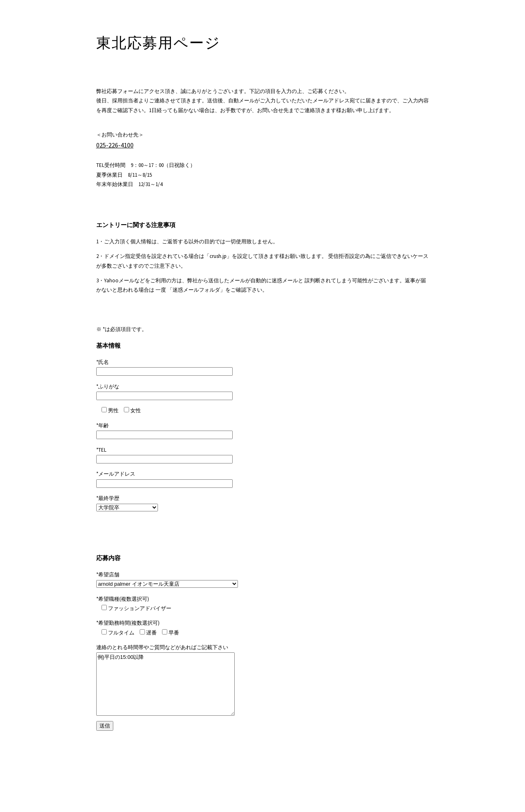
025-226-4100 (115, 145)
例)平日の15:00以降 (165, 684)
